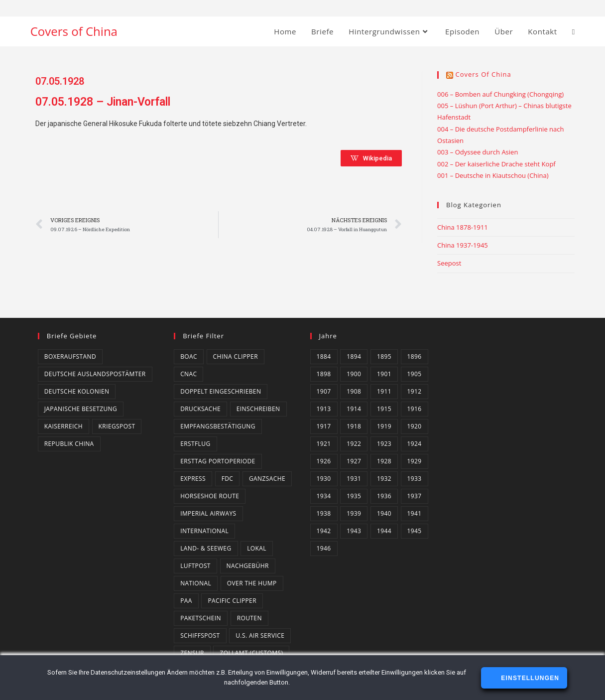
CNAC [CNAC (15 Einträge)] (188, 374)
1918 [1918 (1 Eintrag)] (354, 426)
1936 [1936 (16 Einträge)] (384, 496)
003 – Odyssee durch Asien (478, 152)
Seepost (449, 263)
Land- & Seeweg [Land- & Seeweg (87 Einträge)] (206, 548)
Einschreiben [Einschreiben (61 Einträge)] (258, 409)
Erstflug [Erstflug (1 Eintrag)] (195, 444)
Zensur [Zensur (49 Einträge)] (192, 653)
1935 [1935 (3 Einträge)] (354, 496)
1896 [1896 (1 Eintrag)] (415, 356)
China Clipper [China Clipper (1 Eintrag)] (236, 356)
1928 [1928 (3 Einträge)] (384, 461)
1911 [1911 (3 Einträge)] (384, 391)
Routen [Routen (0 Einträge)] (249, 618)
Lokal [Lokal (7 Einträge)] (257, 548)
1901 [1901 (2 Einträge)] (384, 374)
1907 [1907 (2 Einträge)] (324, 391)
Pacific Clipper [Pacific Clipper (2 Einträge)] (232, 601)
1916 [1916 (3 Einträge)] (415, 409)
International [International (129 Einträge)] (204, 531)
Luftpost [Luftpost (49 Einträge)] (195, 566)
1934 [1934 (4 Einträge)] (324, 496)
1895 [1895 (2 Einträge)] (384, 356)
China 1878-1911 (463, 227)
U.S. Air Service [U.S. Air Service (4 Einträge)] (260, 635)
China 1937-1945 (463, 245)
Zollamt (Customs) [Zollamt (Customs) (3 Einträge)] (251, 653)
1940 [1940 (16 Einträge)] (384, 513)
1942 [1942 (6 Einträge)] (324, 531)
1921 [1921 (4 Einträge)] (324, 444)
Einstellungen (529, 678)
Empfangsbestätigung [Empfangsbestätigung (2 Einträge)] (218, 426)
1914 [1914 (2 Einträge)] (354, 409)
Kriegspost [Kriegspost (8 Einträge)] (117, 426)
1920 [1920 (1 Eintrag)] (415, 426)
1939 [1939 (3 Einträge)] (354, 513)
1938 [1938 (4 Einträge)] (324, 513)
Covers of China (74, 31)
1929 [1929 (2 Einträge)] (415, 461)
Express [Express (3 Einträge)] (193, 479)
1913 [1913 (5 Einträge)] (324, 409)
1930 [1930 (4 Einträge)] (324, 479)
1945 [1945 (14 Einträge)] (415, 531)
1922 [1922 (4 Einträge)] (354, 444)
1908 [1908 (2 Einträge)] (354, 391)
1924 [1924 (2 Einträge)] (415, 444)
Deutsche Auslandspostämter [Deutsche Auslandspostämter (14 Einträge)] (95, 374)
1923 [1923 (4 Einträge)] (384, 444)
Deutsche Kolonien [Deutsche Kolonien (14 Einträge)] (77, 391)
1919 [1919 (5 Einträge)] (384, 426)
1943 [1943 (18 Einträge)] (354, 531)
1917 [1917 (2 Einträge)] (324, 426)
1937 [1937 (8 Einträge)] (415, 496)
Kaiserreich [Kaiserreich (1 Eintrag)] (63, 426)
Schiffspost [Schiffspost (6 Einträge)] (200, 635)
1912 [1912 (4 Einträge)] (415, 391)
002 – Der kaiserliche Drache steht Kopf (496, 164)
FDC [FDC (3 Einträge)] (228, 479)
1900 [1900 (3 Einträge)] (354, 374)
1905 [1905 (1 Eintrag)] (415, 374)
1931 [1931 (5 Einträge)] (354, 479)
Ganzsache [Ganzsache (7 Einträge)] (267, 479)
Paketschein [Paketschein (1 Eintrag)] (201, 618)
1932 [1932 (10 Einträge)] (384, 479)
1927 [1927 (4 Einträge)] (354, 461)
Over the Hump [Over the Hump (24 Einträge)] (252, 583)
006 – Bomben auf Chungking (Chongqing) (500, 94)
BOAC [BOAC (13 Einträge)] (189, 356)
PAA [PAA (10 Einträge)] (186, 601)
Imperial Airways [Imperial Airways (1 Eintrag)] (208, 513)
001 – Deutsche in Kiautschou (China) (493, 175)
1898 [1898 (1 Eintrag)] (324, 374)
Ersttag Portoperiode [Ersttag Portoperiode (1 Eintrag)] (218, 461)
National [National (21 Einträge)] (196, 583)
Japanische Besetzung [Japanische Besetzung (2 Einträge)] (81, 409)
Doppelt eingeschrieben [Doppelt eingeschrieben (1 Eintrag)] (221, 391)
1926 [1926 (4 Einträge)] (324, 461)
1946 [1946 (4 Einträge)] (324, 548)
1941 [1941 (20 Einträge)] (415, 513)
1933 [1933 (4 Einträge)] (415, 479)
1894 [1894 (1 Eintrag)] (354, 356)
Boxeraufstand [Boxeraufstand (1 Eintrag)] (70, 356)
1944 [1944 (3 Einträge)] (384, 531)
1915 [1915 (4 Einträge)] (384, 409)
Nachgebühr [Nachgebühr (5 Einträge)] (248, 566)
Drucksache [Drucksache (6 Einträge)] (200, 409)
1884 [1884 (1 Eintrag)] (324, 356)
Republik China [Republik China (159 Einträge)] (69, 444)
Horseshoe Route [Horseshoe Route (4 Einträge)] (210, 496)
